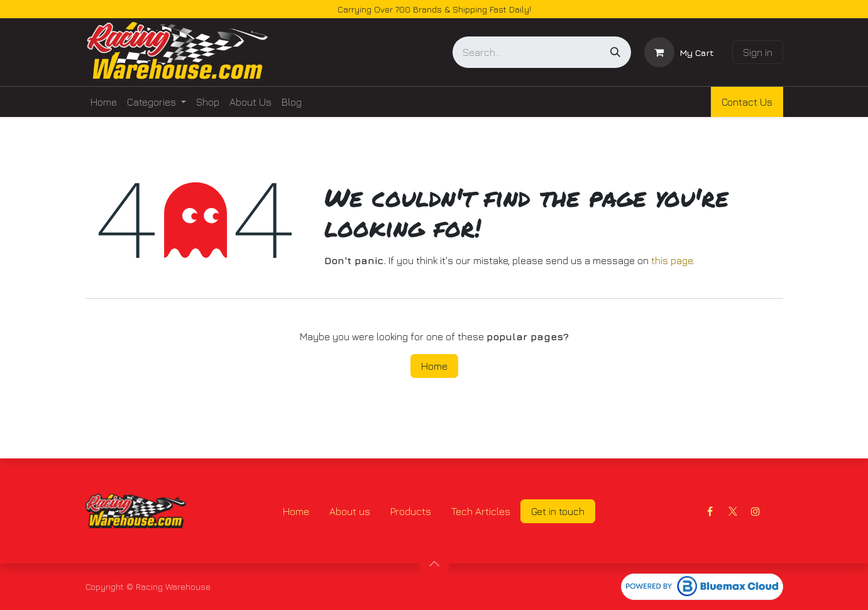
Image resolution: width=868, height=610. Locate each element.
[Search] (615, 52)
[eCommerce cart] (679, 52)
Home (434, 366)
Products (411, 511)
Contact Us (747, 102)
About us (350, 511)
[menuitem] (104, 102)
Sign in (758, 52)
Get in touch (558, 511)
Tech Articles (481, 511)
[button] (434, 563)
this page (672, 260)
